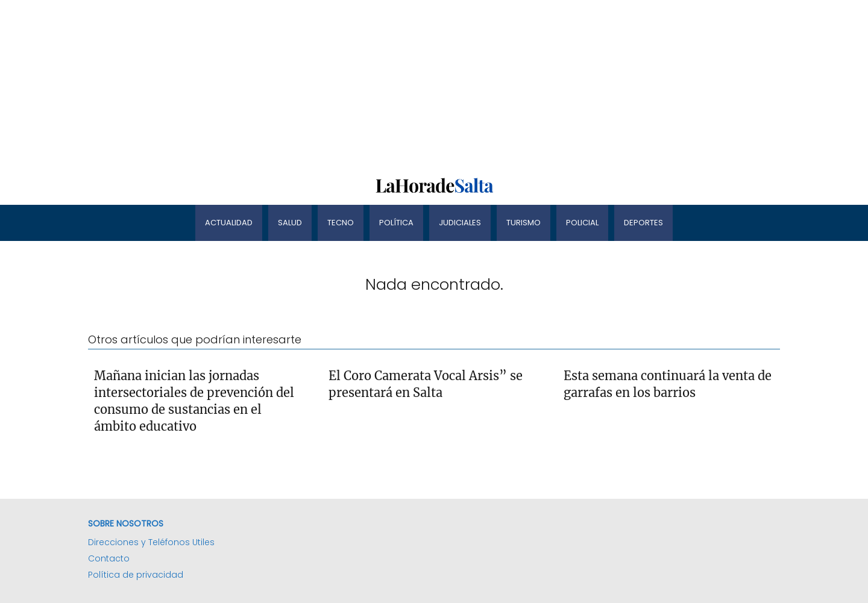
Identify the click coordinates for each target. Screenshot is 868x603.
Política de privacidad (136, 575)
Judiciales (460, 223)
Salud (290, 223)
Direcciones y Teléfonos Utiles (151, 542)
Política (396, 223)
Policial (582, 223)
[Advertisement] (362, 84)
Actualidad (229, 223)
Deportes (643, 223)
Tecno (341, 223)
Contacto (109, 558)
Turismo (524, 223)
